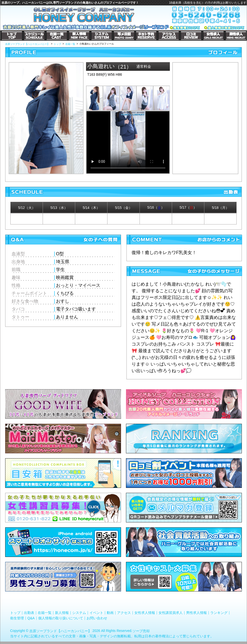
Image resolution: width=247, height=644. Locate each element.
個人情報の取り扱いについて (61, 618)
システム (79, 613)
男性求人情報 (196, 613)
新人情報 (62, 613)
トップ (15, 613)
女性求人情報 (145, 613)
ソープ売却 (141, 631)
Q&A (31, 618)
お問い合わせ (97, 618)
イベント (96, 613)
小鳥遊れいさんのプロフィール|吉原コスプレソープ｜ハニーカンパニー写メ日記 (205, 114)
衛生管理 (17, 618)
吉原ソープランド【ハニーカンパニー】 (60, 631)
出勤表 (29, 613)
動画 (110, 613)
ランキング (219, 613)
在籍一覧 (45, 613)
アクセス (124, 613)
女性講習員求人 (171, 613)
